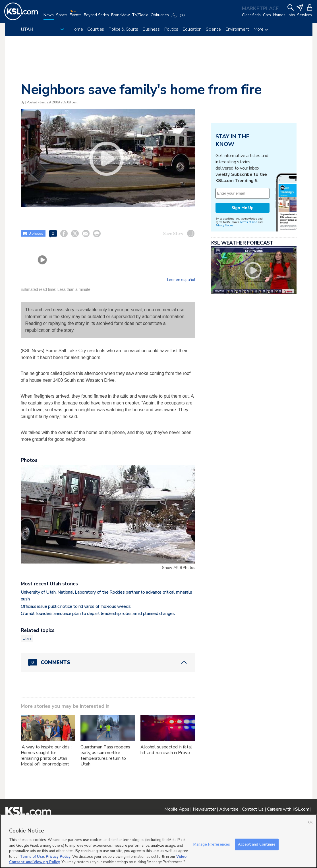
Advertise (229, 809)
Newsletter (204, 809)
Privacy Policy (58, 857)
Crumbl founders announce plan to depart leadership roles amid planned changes (98, 614)
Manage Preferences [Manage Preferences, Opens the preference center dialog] (212, 844)
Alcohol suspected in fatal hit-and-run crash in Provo (166, 750)
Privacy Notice (224, 225)
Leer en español (181, 280)
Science (213, 29)
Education (192, 29)
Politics (171, 29)
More (261, 29)
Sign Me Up (243, 208)
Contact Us (253, 809)
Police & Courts (123, 29)
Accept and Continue (257, 844)
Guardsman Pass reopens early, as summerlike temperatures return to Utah (105, 756)
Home (77, 29)
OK (310, 822)
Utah (27, 639)
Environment (237, 29)
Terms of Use (248, 222)
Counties (96, 29)
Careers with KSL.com (288, 809)
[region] (158, 841)
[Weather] (179, 18)
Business (151, 29)
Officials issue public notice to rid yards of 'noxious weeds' (76, 606)
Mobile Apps (177, 809)
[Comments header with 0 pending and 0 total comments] (108, 662)
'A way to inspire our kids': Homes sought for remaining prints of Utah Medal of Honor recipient (46, 756)
